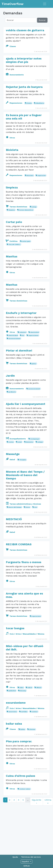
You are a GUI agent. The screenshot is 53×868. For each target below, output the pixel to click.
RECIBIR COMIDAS (19, 544)
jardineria (12, 392)
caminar (35, 712)
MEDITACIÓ (14, 519)
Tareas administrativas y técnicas (23, 504)
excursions (13, 712)
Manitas (12, 256)
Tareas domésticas (17, 207)
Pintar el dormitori (19, 351)
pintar (34, 364)
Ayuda (15, 857)
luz (23, 335)
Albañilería (40, 103)
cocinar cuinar (25, 789)
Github (27, 866)
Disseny (23, 691)
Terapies (23, 460)
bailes (23, 729)
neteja (34, 207)
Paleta (29, 103)
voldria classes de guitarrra (25, 30)
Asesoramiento (15, 75)
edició (30, 688)
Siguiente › (37, 801)
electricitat (35, 332)
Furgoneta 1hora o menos (24, 562)
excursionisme (16, 703)
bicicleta (30, 175)
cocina (11, 442)
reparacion (42, 175)
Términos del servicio (31, 857)
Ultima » (48, 801)
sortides (24, 712)
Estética (12, 241)
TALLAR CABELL (15, 244)
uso (36, 507)
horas (28, 507)
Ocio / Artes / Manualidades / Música (25, 634)
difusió (39, 688)
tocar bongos (15, 628)
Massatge (13, 454)
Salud (11, 460)
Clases (11, 46)
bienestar (30, 442)
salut (20, 442)
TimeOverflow (12, 4)
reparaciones (34, 335)
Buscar (42, 20)
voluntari (23, 332)
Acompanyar (35, 439)
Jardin (10, 376)
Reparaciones (14, 103)
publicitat (12, 691)
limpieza (12, 187)
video (21, 688)
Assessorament (15, 339)
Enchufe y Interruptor (21, 313)
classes (32, 729)
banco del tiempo (15, 507)
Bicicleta (12, 150)
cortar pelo (26, 241)
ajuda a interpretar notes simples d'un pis (24, 60)
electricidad (13, 335)
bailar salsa (14, 724)
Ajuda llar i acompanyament (26, 404)
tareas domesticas (26, 210)
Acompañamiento (16, 439)
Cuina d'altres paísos (20, 776)
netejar (40, 442)
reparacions (36, 616)
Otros (10, 138)
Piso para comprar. (19, 741)
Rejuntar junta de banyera (24, 87)
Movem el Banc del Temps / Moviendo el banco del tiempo (25, 475)
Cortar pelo (14, 222)
